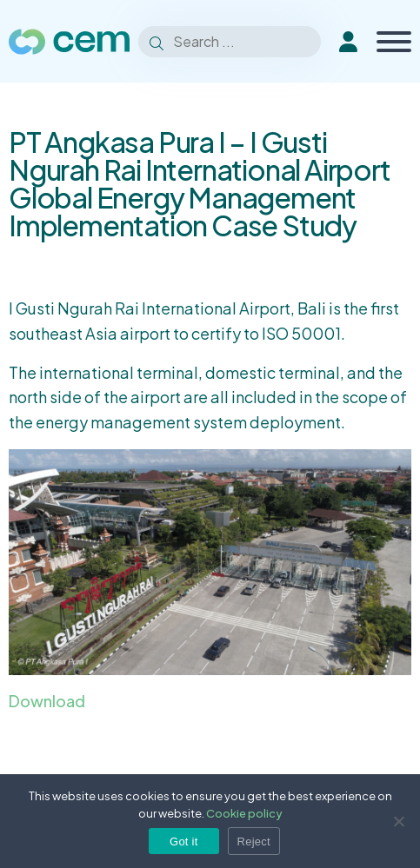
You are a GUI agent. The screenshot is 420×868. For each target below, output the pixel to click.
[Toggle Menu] (394, 42)
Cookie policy (244, 813)
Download (47, 701)
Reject (254, 841)
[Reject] (398, 821)
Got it (184, 841)
